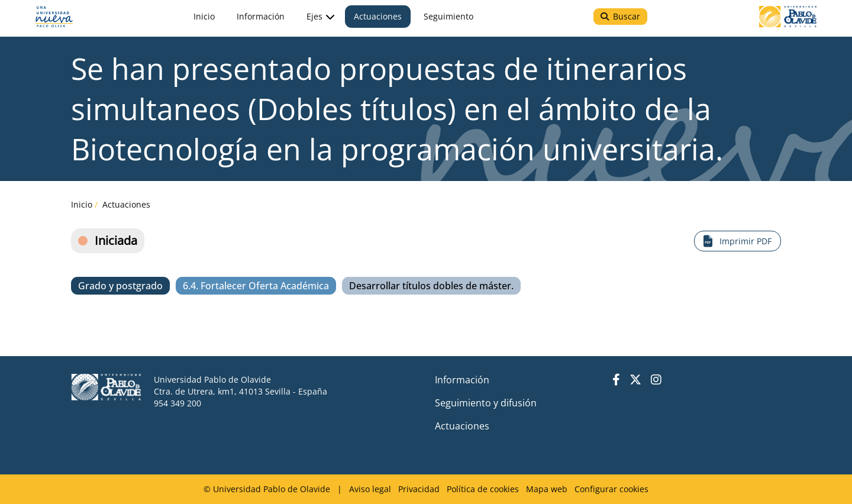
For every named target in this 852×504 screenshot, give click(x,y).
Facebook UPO (616, 380)
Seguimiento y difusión (486, 403)
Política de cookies (483, 489)
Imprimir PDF (745, 241)
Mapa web (547, 489)
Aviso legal (370, 489)
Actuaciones (126, 204)
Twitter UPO (635, 380)
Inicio (82, 204)
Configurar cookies (611, 489)
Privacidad (419, 489)
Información (462, 380)
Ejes (316, 25)
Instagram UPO (656, 380)
